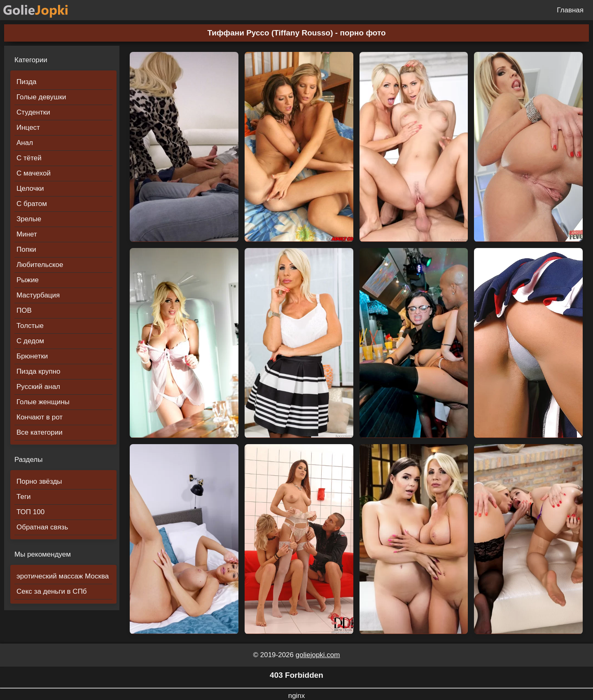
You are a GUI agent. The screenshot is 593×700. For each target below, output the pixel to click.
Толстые (30, 326)
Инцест (28, 128)
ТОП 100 (30, 512)
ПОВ (24, 310)
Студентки (33, 112)
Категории (31, 60)
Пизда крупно (38, 371)
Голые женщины (43, 402)
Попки (26, 249)
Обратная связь (42, 527)
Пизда (27, 82)
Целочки (30, 188)
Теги (24, 497)
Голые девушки (41, 97)
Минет (27, 234)
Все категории (40, 432)
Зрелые (29, 219)
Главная (570, 10)
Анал (25, 143)
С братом (32, 204)
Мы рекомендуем (43, 554)
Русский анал (38, 387)
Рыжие (28, 280)
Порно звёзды (39, 481)
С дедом (30, 341)
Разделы (28, 460)
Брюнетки (32, 356)
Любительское (40, 265)
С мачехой (34, 173)
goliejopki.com (318, 655)
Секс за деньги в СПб (52, 591)
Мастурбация (38, 295)
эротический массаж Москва (63, 576)
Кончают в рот (40, 417)
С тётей (29, 158)
